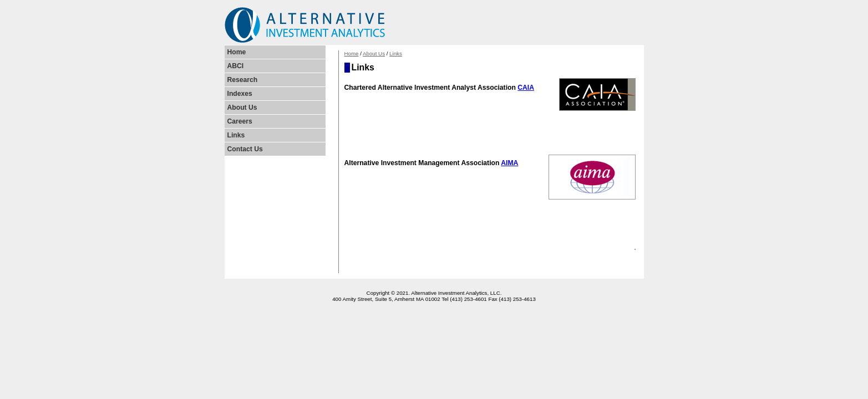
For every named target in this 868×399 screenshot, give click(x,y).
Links (396, 53)
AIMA (509, 163)
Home (352, 53)
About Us (374, 53)
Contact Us (245, 149)
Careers (240, 121)
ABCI (236, 66)
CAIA (526, 88)
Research (243, 80)
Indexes (240, 94)
